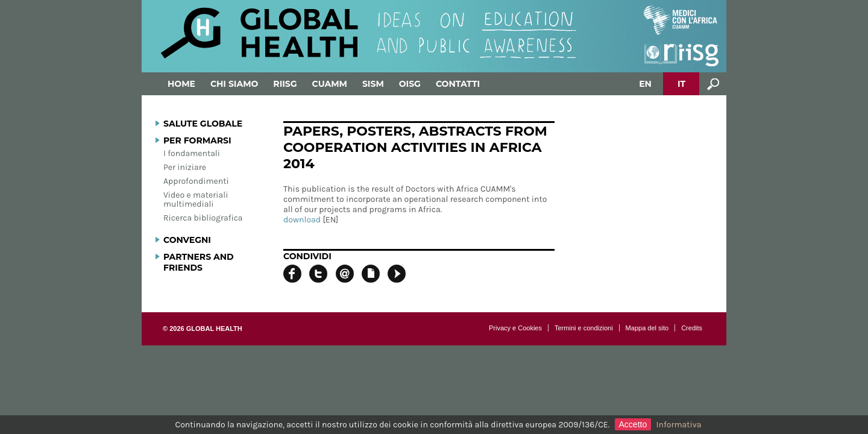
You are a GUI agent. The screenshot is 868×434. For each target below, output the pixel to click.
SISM (373, 84)
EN (645, 84)
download (302, 220)
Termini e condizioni (584, 328)
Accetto (633, 424)
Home (181, 84)
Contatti (458, 84)
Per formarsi (197, 140)
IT (681, 84)
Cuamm (330, 84)
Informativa (679, 425)
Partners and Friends (199, 262)
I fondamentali (192, 153)
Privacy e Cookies (515, 328)
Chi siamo (234, 84)
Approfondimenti (196, 181)
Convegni (187, 240)
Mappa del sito (647, 328)
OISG (410, 84)
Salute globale (203, 124)
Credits (692, 328)
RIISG (285, 84)
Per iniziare (185, 167)
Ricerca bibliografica (203, 218)
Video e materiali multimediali (196, 200)
